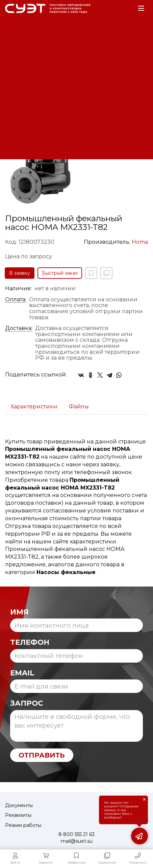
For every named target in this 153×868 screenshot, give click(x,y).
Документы (19, 805)
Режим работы (23, 825)
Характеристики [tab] (34, 407)
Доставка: (19, 328)
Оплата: (16, 300)
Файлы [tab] (79, 407)
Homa (140, 242)
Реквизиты (18, 815)
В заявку (20, 273)
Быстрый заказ (60, 273)
